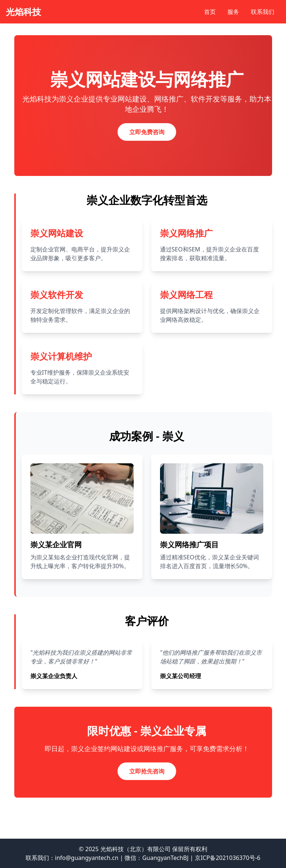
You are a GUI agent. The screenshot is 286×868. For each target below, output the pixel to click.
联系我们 (263, 12)
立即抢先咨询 (147, 771)
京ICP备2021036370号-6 (228, 858)
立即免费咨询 (147, 132)
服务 (233, 12)
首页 (210, 12)
